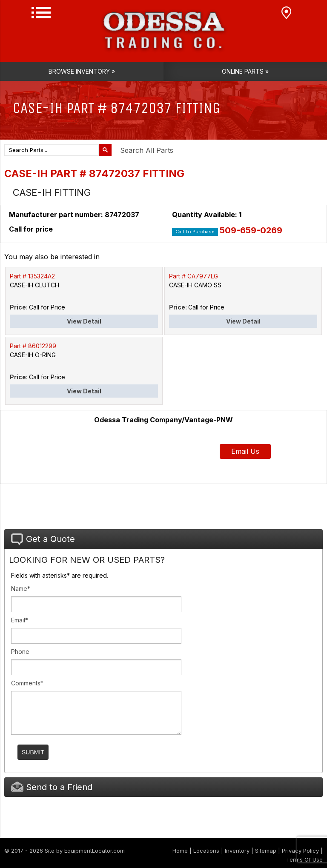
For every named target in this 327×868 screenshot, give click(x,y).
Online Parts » (245, 71)
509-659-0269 (251, 230)
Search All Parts (147, 150)
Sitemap (266, 851)
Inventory (237, 851)
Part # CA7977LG (194, 276)
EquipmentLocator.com (95, 851)
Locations (206, 851)
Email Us (245, 451)
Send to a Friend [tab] (52, 787)
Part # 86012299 (33, 346)
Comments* (27, 683)
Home (180, 851)
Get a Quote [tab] (43, 539)
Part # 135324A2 (32, 276)
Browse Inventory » (82, 71)
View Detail (84, 321)
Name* (21, 589)
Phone (20, 652)
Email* (20, 620)
